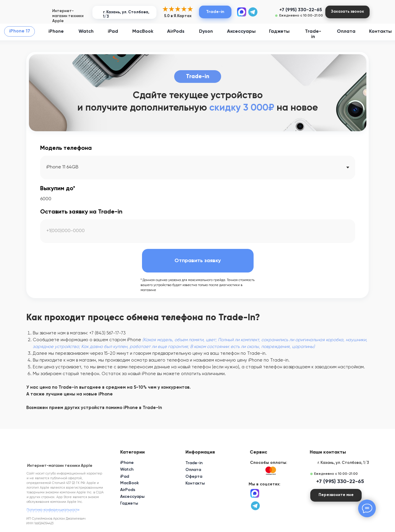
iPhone (56, 32)
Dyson (206, 32)
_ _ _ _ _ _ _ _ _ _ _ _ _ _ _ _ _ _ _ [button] (52, 510)
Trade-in (194, 463)
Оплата (346, 32)
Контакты (380, 32)
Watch (86, 32)
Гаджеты (279, 32)
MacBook (143, 32)
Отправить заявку (198, 261)
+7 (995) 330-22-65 (301, 10)
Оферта (194, 477)
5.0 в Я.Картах (178, 16)
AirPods (176, 32)
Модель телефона (66, 148)
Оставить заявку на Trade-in (81, 212)
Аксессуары (241, 32)
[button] (347, 12)
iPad (113, 32)
